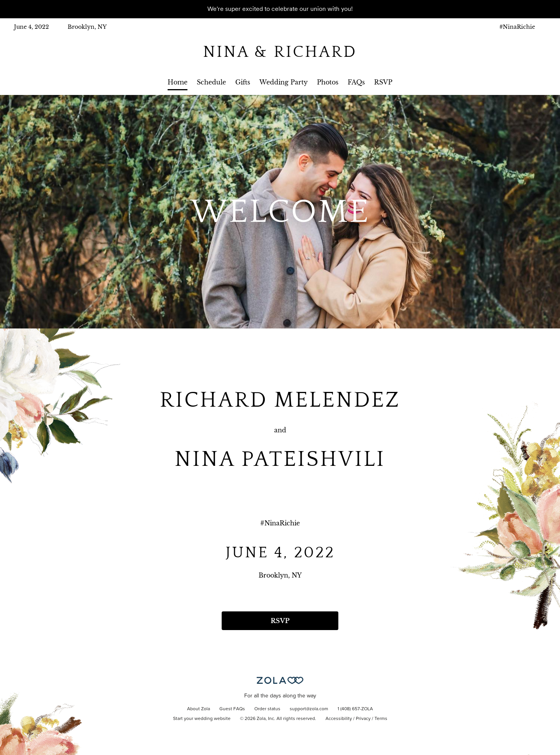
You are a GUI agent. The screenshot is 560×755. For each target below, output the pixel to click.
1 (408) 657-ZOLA (355, 709)
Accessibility (339, 719)
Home (178, 82)
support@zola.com (309, 709)
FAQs (356, 82)
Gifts (243, 82)
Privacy (363, 719)
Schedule (211, 82)
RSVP (383, 82)
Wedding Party (283, 82)
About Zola (199, 709)
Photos (328, 82)
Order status (267, 709)
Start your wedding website (202, 719)
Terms (381, 719)
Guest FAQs (232, 709)
